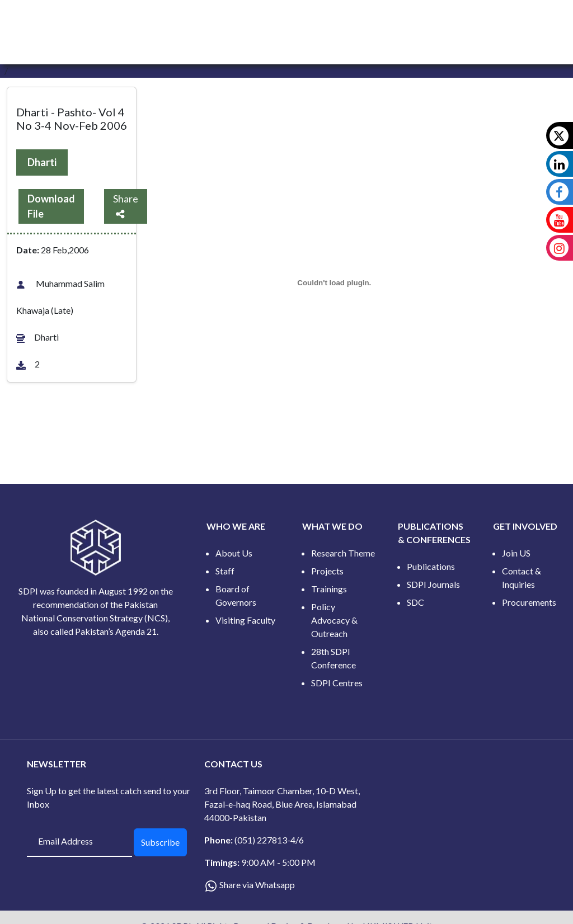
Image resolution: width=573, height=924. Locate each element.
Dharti (42, 162)
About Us (234, 553)
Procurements (529, 602)
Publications (431, 566)
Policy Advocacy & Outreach (334, 620)
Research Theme (343, 553)
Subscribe (160, 842)
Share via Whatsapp (257, 885)
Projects (327, 571)
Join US (516, 553)
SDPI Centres (337, 683)
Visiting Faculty (245, 620)
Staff (225, 571)
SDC (415, 602)
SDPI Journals (433, 584)
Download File (51, 206)
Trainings (329, 589)
